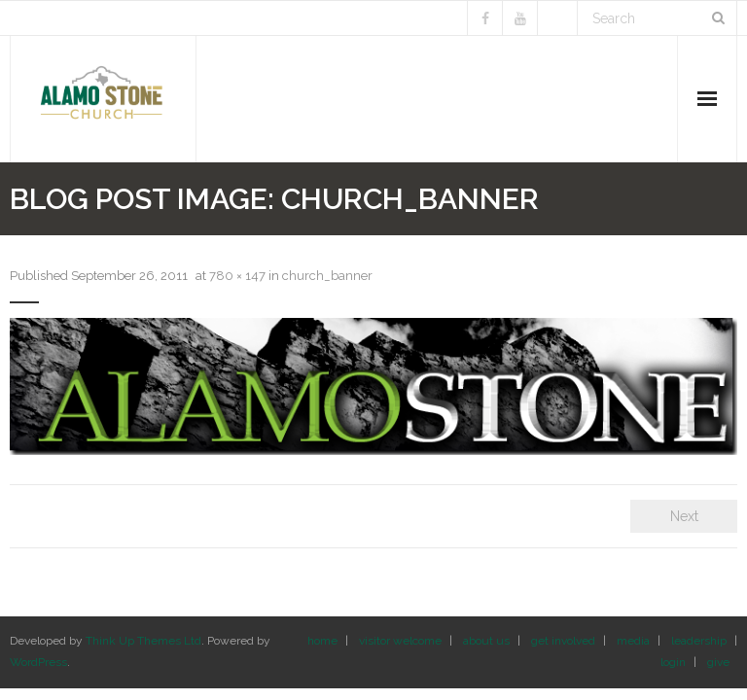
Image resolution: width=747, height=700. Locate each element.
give (718, 662)
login (673, 662)
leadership (699, 641)
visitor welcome (400, 641)
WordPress (38, 662)
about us (486, 641)
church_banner (327, 276)
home (322, 641)
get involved (563, 641)
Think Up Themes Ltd (143, 641)
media (633, 641)
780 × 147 (237, 276)
